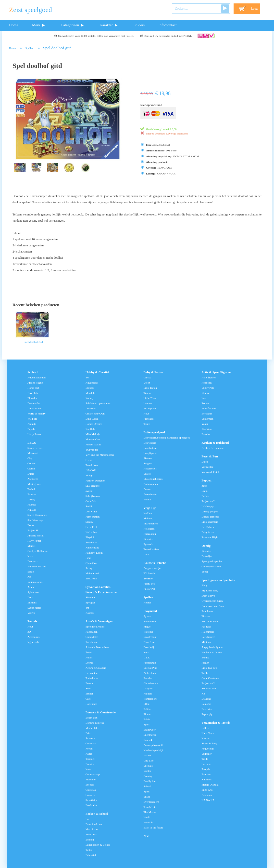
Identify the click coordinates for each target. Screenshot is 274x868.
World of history (37, 414)
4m (87, 608)
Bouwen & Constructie (101, 712)
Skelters (148, 458)
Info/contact (167, 25)
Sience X (91, 597)
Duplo (31, 474)
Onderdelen (92, 637)
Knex (88, 769)
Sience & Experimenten (101, 592)
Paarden (148, 678)
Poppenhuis (150, 663)
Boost (31, 525)
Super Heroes (35, 448)
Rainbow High (210, 537)
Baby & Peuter (153, 372)
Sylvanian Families (98, 587)
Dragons (148, 688)
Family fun (150, 781)
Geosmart (91, 743)
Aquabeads (92, 383)
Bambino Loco (94, 824)
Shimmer (206, 754)
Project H (33, 530)
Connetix (91, 795)
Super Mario (34, 608)
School (147, 786)
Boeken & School (97, 814)
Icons (30, 556)
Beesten (90, 683)
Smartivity (91, 800)
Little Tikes (150, 398)
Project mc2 (208, 501)
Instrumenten (151, 523)
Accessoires (150, 468)
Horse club (33, 388)
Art (29, 577)
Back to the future (153, 828)
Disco (205, 462)
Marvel (31, 546)
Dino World (92, 419)
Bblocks (90, 785)
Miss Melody (93, 434)
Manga (89, 475)
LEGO (32, 443)
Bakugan (206, 704)
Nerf (147, 836)
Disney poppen (210, 511)
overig (89, 491)
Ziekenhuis (150, 673)
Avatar (31, 587)
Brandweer (150, 730)
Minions (32, 602)
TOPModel (92, 450)
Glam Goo (91, 563)
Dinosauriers (34, 408)
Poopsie (206, 769)
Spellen (29, 48)
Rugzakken (150, 534)
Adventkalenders (37, 377)
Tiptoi (89, 850)
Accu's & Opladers (96, 668)
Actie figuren (209, 377)
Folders (139, 25)
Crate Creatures (210, 678)
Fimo (88, 558)
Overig (89, 460)
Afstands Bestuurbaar (97, 647)
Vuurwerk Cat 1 (210, 472)
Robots (205, 403)
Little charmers (210, 522)
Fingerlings (208, 748)
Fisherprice (150, 408)
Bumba (205, 657)
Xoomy (90, 398)
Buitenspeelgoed (154, 432)
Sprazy (89, 522)
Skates (147, 474)
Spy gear (90, 602)
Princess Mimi (93, 444)
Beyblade (207, 414)
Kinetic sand (92, 548)
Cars (88, 699)
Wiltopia (148, 632)
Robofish (206, 383)
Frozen (205, 663)
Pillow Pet (149, 589)
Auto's (89, 657)
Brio (88, 733)
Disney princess (210, 517)
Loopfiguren (150, 453)
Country (148, 776)
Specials (148, 766)
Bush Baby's (208, 596)
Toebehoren (92, 678)
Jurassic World (36, 535)
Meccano (91, 779)
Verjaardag (207, 467)
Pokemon (207, 795)
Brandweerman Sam (213, 606)
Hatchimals (208, 632)
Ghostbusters (151, 683)
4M (87, 377)
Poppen (206, 481)
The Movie (150, 812)
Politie (147, 709)
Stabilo (89, 506)
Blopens (90, 388)
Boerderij (149, 647)
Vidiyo (31, 613)
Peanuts (32, 424)
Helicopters (92, 673)
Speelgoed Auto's (95, 627)
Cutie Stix (91, 501)
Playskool (149, 419)
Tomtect (90, 759)
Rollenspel (149, 529)
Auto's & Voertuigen (99, 621)
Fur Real (206, 627)
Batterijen (207, 556)
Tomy (147, 424)
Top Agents (150, 807)
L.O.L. (205, 728)
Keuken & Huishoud (215, 443)
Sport (147, 724)
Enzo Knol (207, 790)
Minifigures (34, 484)
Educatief (91, 855)
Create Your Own (95, 414)
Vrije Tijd (150, 508)
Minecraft (33, 453)
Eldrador (32, 398)
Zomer (147, 489)
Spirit (147, 791)
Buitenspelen (151, 484)
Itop (204, 398)
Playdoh (90, 537)
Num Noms (208, 733)
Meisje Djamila (210, 785)
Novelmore (150, 621)
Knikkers (206, 779)
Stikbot (205, 393)
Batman (32, 494)
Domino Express (95, 723)
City (30, 458)
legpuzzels (33, 642)
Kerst (147, 652)
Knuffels (90, 429)
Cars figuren (208, 637)
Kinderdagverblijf (153, 750)
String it (90, 568)
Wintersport (150, 699)
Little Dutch (150, 388)
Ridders (148, 694)
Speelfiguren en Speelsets (218, 580)
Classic (31, 468)
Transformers (209, 408)
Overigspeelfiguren (212, 601)
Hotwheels (91, 704)
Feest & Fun (210, 456)
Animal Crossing (37, 566)
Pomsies (206, 774)
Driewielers (150, 443)
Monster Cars (93, 439)
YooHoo (148, 578)
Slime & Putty (209, 743)
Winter (147, 499)
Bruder (89, 694)
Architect (33, 479)
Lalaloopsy (208, 506)
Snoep (205, 572)
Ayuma (148, 616)
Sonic (31, 572)
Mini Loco (91, 834)
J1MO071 (91, 470)
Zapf (204, 486)
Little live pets (209, 668)
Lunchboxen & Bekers (98, 845)
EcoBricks (91, 805)
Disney (31, 499)
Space (147, 797)
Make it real (92, 573)
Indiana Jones (35, 582)
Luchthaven (150, 735)
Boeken (90, 840)
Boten (89, 652)
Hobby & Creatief (97, 372)
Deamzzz (33, 561)
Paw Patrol (207, 611)
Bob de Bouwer (210, 621)
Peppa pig (207, 714)
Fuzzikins (207, 709)
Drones (89, 663)
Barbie (205, 496)
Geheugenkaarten (211, 566)
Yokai (205, 424)
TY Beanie (149, 573)
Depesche (91, 408)
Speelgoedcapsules (212, 561)
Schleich (33, 372)
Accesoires (33, 637)
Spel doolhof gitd (57, 48)
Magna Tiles (92, 728)
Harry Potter (34, 434)
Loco (88, 819)
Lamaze (148, 403)
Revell (89, 748)
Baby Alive (208, 532)
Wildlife (148, 822)
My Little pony (210, 590)
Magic (147, 627)
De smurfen (34, 403)
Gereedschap (93, 774)
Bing (204, 585)
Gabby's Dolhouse (37, 551)
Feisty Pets (150, 584)
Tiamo (147, 393)
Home (14, 25)
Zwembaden (150, 494)
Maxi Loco (92, 829)
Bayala (31, 429)
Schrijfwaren (93, 496)
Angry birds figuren (212, 647)
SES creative (93, 486)
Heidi (147, 817)
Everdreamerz (151, 802)
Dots (30, 597)
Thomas (206, 616)
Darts (147, 554)
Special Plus (150, 668)
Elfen (147, 704)
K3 (203, 694)
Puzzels (32, 621)
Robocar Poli (209, 688)
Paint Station (93, 517)
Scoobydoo (150, 637)
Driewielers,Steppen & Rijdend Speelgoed (167, 438)
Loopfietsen (150, 448)
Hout (30, 627)
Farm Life (33, 393)
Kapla (89, 754)
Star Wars (207, 429)
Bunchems (91, 542)
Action (147, 755)
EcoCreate (91, 578)
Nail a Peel (92, 532)
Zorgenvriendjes (153, 568)
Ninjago (32, 510)
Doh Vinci (91, 511)
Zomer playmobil (153, 745)
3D (29, 632)
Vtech (147, 383)
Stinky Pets (208, 388)
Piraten (148, 714)
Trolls (205, 673)
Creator (32, 463)
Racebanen (92, 632)
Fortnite (206, 434)
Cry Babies (208, 527)
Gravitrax (91, 790)
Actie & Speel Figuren (216, 372)
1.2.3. (147, 657)
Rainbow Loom (94, 553)
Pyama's (148, 544)
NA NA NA (208, 800)
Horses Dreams (94, 424)
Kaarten (206, 738)
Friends (32, 505)
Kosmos (90, 613)
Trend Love (92, 465)
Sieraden (148, 539)
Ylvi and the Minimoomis (100, 455)
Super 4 (148, 740)
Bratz (204, 491)
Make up (148, 518)
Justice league (35, 383)
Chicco (148, 377)
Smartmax (91, 738)
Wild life (32, 419)
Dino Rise (149, 642)
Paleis (147, 719)
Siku (88, 688)
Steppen (148, 463)
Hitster (147, 602)
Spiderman (33, 592)
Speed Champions (37, 515)
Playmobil (150, 611)
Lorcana (206, 764)
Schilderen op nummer (98, 403)
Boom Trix (92, 718)
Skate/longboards (153, 479)
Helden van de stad (212, 652)
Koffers (148, 513)
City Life (149, 761)
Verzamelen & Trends (216, 723)
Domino (90, 764)
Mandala (90, 393)
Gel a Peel (91, 527)
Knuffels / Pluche (155, 563)
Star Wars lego (35, 520)
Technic (32, 489)
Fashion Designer (95, 481)
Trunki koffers (151, 549)
